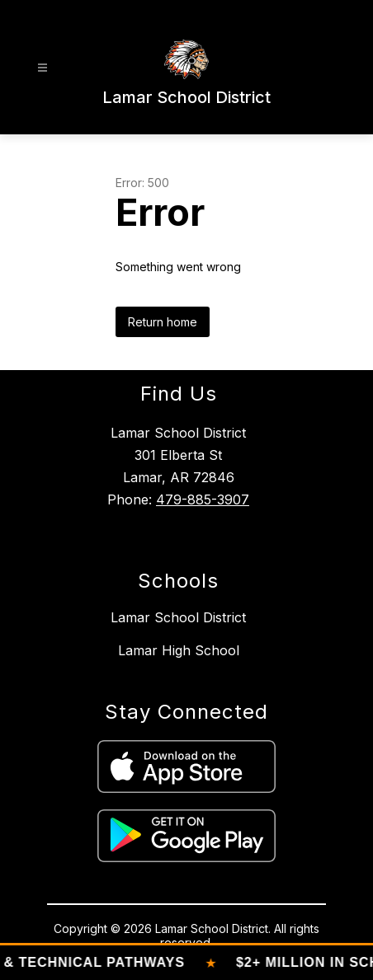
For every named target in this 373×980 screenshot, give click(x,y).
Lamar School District (178, 617)
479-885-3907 (203, 499)
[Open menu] (42, 68)
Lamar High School (179, 650)
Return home (163, 322)
